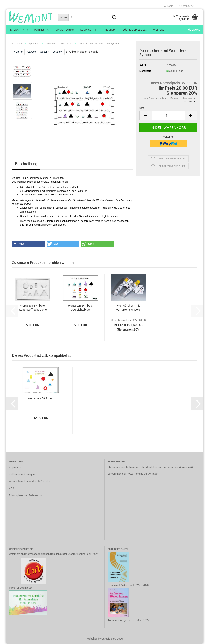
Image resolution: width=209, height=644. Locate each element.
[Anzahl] (168, 116)
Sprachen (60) (65, 30)
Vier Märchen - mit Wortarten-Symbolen (128, 308)
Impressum (16, 468)
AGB (11, 488)
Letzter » (58, 52)
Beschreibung (26, 164)
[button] (146, 116)
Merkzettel (187, 6)
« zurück (31, 52)
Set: (142, 108)
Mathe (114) (42, 30)
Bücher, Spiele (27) (135, 30)
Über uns (194, 30)
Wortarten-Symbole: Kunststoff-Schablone (33, 308)
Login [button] (168, 6)
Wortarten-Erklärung (41, 398)
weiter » (44, 52)
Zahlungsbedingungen (22, 474)
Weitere (159, 30)
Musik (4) (111, 30)
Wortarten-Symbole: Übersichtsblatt (80, 308)
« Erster (18, 52)
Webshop (92, 639)
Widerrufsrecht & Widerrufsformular (30, 481)
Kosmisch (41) (89, 30)
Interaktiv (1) (19, 30)
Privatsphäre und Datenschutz (26, 495)
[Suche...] (63, 17)
